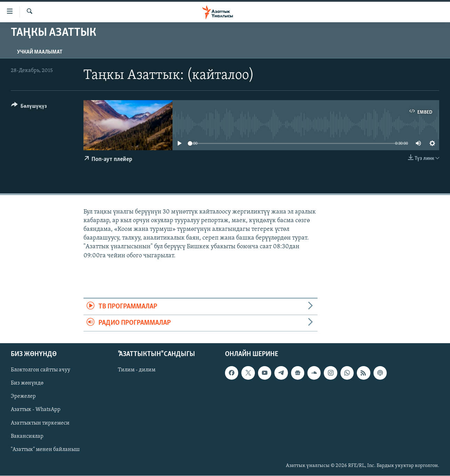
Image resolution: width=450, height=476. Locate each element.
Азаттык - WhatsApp (36, 410)
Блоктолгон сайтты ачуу (41, 370)
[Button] (29, 107)
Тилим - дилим (137, 370)
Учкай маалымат (40, 52)
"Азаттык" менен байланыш (45, 450)
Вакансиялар (27, 436)
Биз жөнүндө (27, 384)
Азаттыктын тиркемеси (40, 423)
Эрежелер (23, 397)
